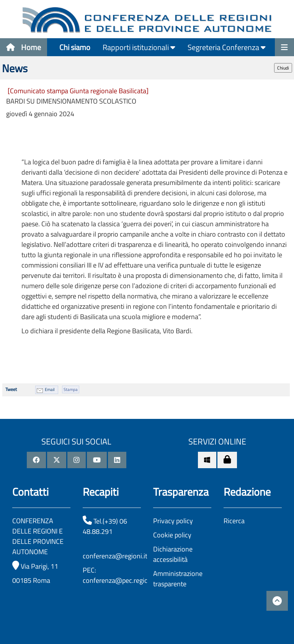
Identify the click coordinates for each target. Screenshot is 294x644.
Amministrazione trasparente (178, 579)
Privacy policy (173, 521)
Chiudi (283, 68)
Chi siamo (75, 47)
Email (50, 389)
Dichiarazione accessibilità (173, 554)
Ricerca (234, 521)
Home (24, 47)
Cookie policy (172, 535)
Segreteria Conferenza (227, 47)
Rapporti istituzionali (139, 47)
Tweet (11, 389)
